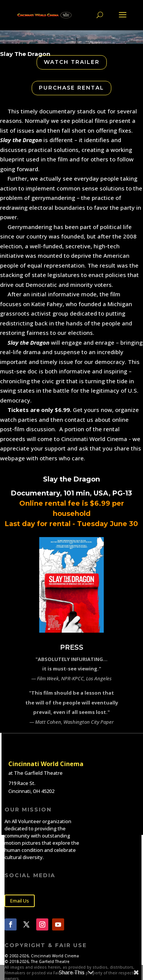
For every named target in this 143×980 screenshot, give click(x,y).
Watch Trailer (72, 62)
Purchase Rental (71, 88)
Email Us (20, 901)
